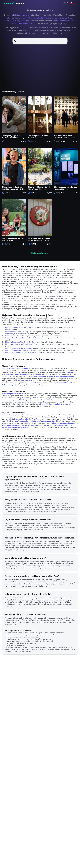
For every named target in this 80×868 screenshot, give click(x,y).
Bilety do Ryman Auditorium (16, 334)
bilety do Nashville (22, 15)
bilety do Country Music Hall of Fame (22, 18)
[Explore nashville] (20, 3)
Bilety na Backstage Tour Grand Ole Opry (20, 342)
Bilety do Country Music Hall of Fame (19, 327)
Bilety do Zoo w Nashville (15, 336)
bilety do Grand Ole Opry (49, 18)
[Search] (64, 3)
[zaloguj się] (68, 3)
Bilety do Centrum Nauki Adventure (18, 348)
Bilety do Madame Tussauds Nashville (19, 352)
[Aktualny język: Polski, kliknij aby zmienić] (71, 3)
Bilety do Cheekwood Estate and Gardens (21, 350)
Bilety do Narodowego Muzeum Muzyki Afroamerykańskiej (27, 338)
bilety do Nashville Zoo (25, 21)
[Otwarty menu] (75, 3)
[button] (40, 41)
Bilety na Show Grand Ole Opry (17, 332)
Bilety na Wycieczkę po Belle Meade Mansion (22, 344)
